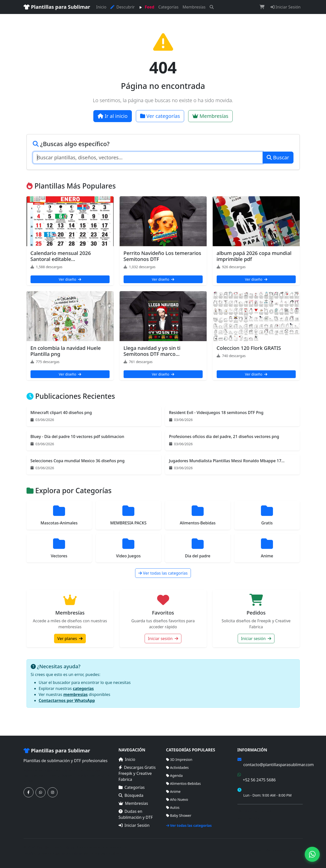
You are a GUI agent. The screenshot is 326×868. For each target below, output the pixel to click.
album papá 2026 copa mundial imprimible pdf (254, 256)
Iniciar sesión (163, 639)
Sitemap (296, 850)
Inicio (101, 7)
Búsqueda (131, 795)
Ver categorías (160, 116)
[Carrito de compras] (262, 7)
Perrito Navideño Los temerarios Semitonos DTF (162, 256)
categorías (83, 688)
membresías (76, 694)
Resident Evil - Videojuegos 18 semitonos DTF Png (216, 413)
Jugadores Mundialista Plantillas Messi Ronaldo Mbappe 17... (227, 461)
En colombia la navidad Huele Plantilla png (66, 351)
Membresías (194, 7)
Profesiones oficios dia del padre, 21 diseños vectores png (224, 436)
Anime (173, 791)
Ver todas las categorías (163, 573)
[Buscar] (212, 7)
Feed (146, 7)
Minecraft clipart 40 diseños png (61, 413)
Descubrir (122, 7)
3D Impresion (179, 759)
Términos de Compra (255, 811)
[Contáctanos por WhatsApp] (41, 792)
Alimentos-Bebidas (184, 783)
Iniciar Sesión (285, 7)
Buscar (278, 157)
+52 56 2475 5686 (259, 780)
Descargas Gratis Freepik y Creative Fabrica (137, 773)
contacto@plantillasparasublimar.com (279, 765)
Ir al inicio (113, 116)
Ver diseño (70, 279)
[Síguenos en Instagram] (53, 792)
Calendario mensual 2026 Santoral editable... (61, 256)
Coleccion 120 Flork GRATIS (249, 348)
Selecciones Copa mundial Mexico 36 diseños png (78, 461)
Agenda (175, 775)
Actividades (178, 767)
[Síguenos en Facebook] (29, 792)
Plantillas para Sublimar (57, 7)
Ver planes (70, 639)
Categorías (169, 7)
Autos (173, 807)
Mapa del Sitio (249, 818)
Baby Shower (179, 815)
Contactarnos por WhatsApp (67, 700)
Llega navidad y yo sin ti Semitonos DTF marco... (152, 351)
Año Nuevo (177, 799)
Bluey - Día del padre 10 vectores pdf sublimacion (77, 436)
